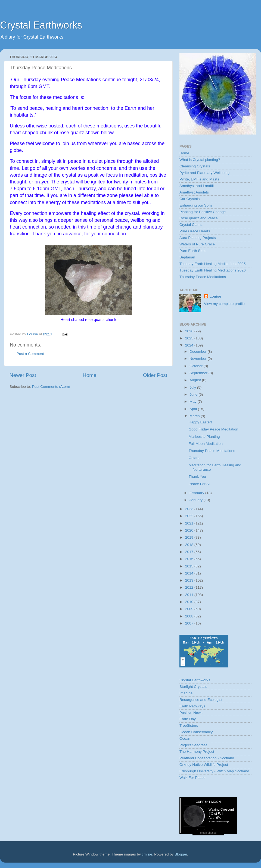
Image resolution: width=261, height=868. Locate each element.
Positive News (191, 713)
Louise (215, 296)
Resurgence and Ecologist (201, 700)
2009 (190, 609)
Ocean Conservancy (196, 732)
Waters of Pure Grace (197, 244)
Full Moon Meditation (206, 444)
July (193, 387)
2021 (190, 523)
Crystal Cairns (191, 225)
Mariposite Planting (204, 437)
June (194, 394)
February (197, 493)
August (196, 380)
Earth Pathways (192, 706)
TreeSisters (189, 725)
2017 (190, 552)
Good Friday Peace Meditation (213, 429)
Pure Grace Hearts (195, 231)
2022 (190, 516)
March (195, 416)
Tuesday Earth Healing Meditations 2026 (212, 270)
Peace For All (200, 484)
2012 (190, 587)
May (193, 402)
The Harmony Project (197, 752)
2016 (190, 559)
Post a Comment (30, 354)
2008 (190, 616)
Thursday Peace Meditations (203, 277)
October (197, 366)
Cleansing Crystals (195, 166)
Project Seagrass (193, 745)
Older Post (155, 375)
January (197, 500)
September (199, 373)
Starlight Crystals (193, 687)
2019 (190, 537)
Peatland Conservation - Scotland (207, 758)
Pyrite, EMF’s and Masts (199, 179)
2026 (190, 331)
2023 (190, 509)
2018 (190, 545)
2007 (190, 623)
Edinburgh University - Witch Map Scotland (214, 771)
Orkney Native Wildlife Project (204, 765)
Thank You (197, 477)
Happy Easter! (200, 422)
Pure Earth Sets (192, 251)
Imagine (186, 693)
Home (89, 375)
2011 (190, 595)
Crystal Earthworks (41, 25)
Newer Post (23, 375)
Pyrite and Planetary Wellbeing (204, 173)
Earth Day (188, 719)
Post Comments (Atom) (51, 387)
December (198, 352)
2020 (190, 530)
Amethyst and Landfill (197, 186)
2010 (190, 602)
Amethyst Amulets (194, 192)
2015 (190, 566)
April (194, 409)
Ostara (194, 458)
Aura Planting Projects (198, 238)
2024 (190, 345)
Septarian (187, 257)
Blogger (181, 854)
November (198, 359)
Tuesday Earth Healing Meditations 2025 (212, 264)
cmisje (147, 854)
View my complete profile (224, 304)
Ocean (185, 739)
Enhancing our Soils (196, 205)
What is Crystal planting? (200, 160)
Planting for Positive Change (203, 212)
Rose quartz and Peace (199, 218)
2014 (190, 573)
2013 (190, 580)
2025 (190, 338)
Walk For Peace (192, 778)
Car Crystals (189, 199)
